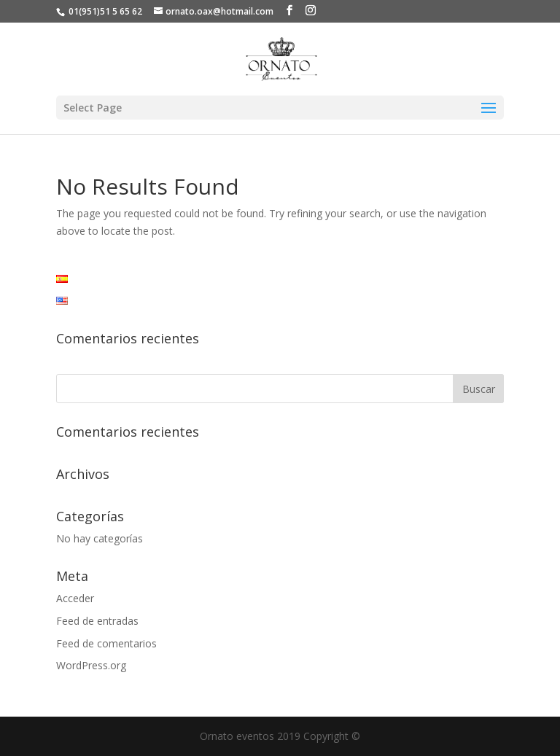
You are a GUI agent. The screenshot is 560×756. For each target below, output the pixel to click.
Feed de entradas (97, 621)
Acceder (75, 598)
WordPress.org (91, 665)
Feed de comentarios (106, 643)
